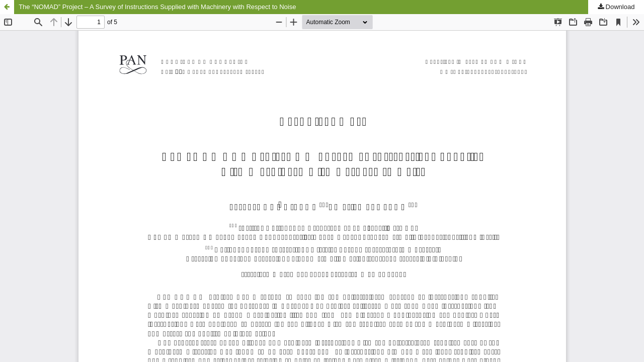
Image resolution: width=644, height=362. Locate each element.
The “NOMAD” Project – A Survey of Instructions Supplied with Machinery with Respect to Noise (157, 7)
